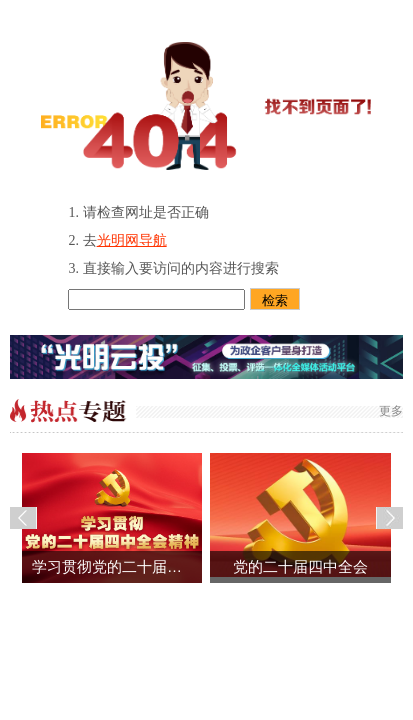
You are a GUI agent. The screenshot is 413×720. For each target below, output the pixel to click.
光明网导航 (132, 240)
